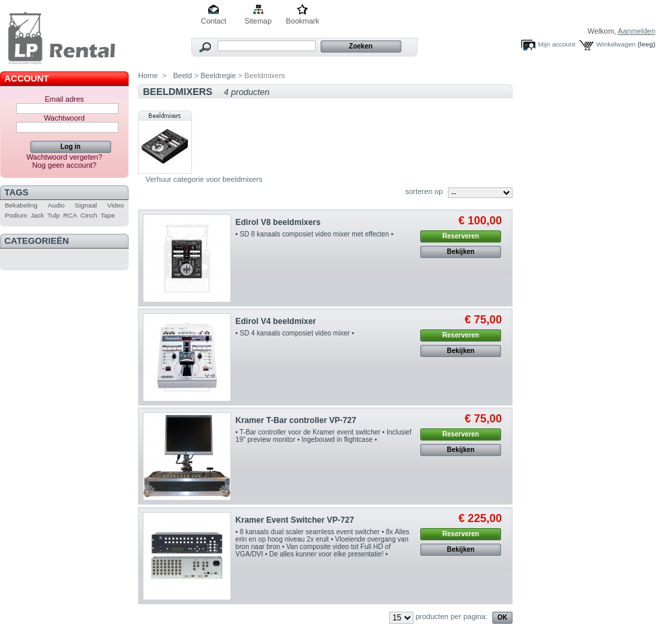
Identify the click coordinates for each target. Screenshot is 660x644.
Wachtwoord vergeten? (64, 157)
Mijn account (557, 44)
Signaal (86, 205)
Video (115, 205)
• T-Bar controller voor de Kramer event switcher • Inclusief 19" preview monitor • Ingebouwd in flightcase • (324, 436)
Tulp (54, 215)
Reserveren (461, 236)
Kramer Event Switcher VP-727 (295, 520)
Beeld (181, 75)
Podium (16, 215)
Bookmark (302, 21)
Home (148, 75)
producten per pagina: (452, 616)
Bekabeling (21, 205)
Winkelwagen (616, 44)
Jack (37, 215)
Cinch (89, 215)
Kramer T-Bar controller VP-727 (296, 420)
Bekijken (461, 252)
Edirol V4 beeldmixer (276, 321)
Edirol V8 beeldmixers (278, 222)
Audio (56, 205)
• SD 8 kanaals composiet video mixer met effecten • (315, 234)
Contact (213, 21)
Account (27, 78)
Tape (107, 215)
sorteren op (424, 191)
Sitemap (258, 21)
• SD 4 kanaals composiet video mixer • (295, 333)
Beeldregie (219, 75)
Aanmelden (636, 31)
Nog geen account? (64, 165)
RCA (70, 215)
